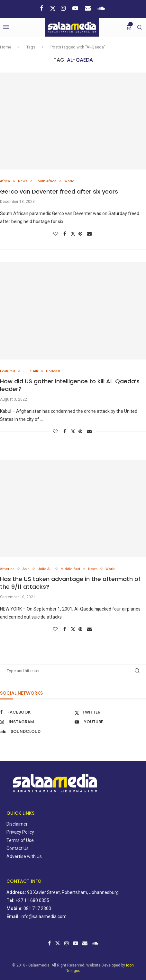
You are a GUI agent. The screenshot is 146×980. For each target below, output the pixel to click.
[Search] (140, 27)
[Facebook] (42, 8)
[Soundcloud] (102, 8)
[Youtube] (76, 8)
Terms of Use (20, 840)
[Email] (89, 8)
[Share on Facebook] (65, 234)
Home (6, 47)
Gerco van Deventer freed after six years (59, 191)
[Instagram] (64, 8)
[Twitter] (53, 8)
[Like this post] (56, 234)
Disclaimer (17, 824)
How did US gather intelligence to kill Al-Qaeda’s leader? (70, 385)
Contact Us (18, 848)
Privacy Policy (20, 832)
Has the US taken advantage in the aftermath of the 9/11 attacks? (70, 583)
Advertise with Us (24, 856)
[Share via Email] (90, 234)
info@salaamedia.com (44, 916)
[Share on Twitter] (73, 234)
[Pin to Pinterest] (81, 234)
